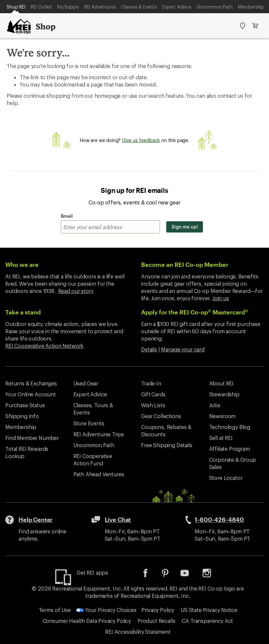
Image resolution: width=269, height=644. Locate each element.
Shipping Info (22, 416)
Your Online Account (31, 394)
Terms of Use (55, 610)
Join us (221, 298)
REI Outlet (41, 7)
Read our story (76, 291)
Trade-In (151, 383)
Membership (251, 7)
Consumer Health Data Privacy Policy (87, 621)
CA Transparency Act (207, 621)
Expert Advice (177, 7)
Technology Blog (230, 427)
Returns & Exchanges (31, 383)
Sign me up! (185, 227)
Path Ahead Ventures (99, 474)
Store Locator (226, 478)
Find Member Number (32, 438)
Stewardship (224, 394)
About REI (222, 383)
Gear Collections (161, 416)
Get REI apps (92, 572)
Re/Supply (68, 7)
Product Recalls (156, 621)
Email (67, 216)
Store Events (89, 423)
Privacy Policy (158, 610)
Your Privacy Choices (106, 610)
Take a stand (23, 312)
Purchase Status (25, 405)
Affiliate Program (230, 449)
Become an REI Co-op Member (185, 265)
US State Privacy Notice (209, 610)
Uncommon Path (215, 7)
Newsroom (223, 416)
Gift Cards (153, 394)
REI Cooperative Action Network (44, 346)
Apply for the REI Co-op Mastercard (195, 312)
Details (149, 349)
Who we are (22, 265)
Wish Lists (153, 405)
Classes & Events (139, 7)
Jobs (215, 405)
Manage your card (183, 349)
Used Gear (86, 383)
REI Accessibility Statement (138, 632)
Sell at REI (221, 438)
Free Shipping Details (167, 445)
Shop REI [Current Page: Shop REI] (16, 7)
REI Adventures (100, 7)
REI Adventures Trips (99, 434)
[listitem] (150, 575)
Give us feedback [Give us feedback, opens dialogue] (141, 140)
